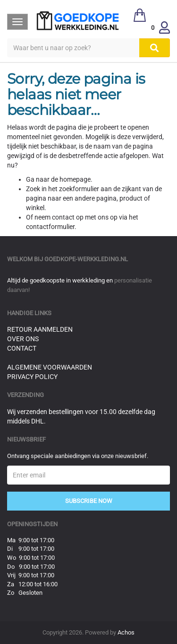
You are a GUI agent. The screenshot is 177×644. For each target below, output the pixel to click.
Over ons (23, 339)
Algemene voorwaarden (50, 367)
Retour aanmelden (40, 329)
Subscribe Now (89, 501)
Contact (22, 348)
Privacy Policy (32, 377)
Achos (126, 632)
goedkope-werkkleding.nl (86, 259)
